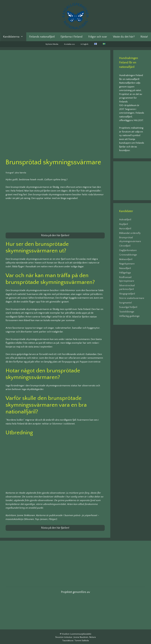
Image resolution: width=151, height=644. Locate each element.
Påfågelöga (125, 273)
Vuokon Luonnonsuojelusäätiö (77, 633)
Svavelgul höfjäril (128, 307)
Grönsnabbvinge (128, 255)
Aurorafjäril (125, 229)
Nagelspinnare (127, 264)
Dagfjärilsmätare (128, 250)
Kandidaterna (15, 37)
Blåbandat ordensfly (130, 233)
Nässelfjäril (125, 268)
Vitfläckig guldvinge (129, 316)
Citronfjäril (125, 246)
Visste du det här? (124, 37)
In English (84, 44)
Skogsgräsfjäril (127, 294)
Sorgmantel (125, 303)
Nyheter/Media (52, 44)
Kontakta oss (69, 44)
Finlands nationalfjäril (42, 37)
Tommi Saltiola (82, 639)
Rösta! (144, 37)
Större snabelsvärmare (132, 298)
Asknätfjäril (125, 220)
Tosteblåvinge (127, 312)
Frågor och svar (98, 37)
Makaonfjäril (126, 259)
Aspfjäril (123, 224)
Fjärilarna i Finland (72, 37)
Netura (92, 636)
